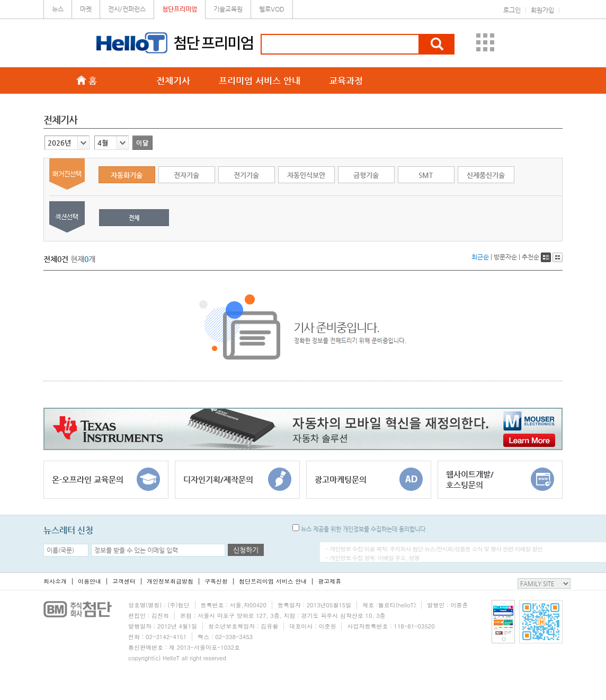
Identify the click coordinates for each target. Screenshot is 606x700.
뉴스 (58, 9)
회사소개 (55, 581)
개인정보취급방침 (170, 581)
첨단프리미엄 (180, 9)
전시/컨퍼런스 (127, 9)
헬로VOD (272, 9)
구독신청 (216, 581)
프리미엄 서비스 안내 (260, 80)
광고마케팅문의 (369, 479)
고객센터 (124, 581)
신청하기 (246, 550)
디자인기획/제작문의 (237, 479)
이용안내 (90, 581)
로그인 (512, 10)
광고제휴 (329, 581)
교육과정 (346, 80)
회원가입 (542, 10)
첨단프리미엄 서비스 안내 (273, 581)
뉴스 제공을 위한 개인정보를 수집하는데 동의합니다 (359, 529)
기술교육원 (228, 9)
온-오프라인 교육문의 (106, 479)
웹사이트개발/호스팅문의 (500, 479)
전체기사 (173, 80)
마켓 (86, 9)
